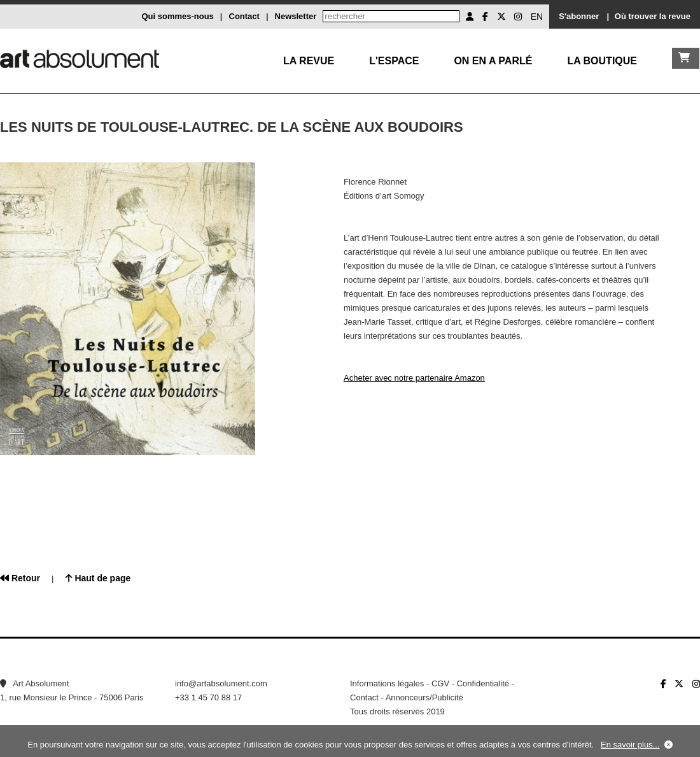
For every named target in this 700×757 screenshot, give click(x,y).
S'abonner (579, 16)
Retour (20, 578)
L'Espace (394, 61)
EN (537, 17)
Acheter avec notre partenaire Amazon (414, 378)
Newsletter (296, 16)
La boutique (602, 61)
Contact (244, 16)
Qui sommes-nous (177, 16)
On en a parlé (493, 61)
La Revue (309, 61)
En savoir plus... (630, 745)
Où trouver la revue (653, 16)
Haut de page (98, 578)
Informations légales (387, 683)
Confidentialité (483, 683)
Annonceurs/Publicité (424, 697)
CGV (440, 683)
